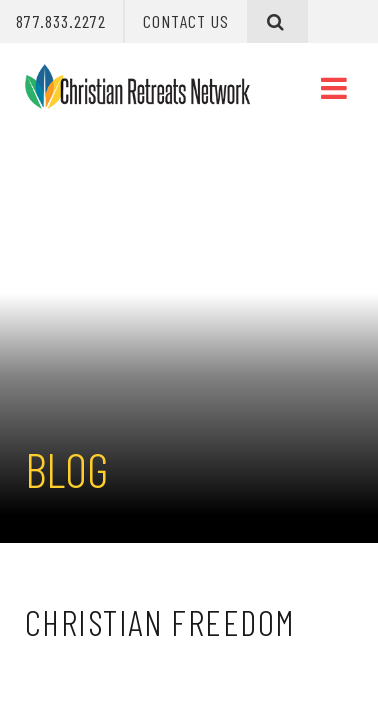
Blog (66, 469)
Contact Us (186, 21)
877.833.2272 (61, 21)
